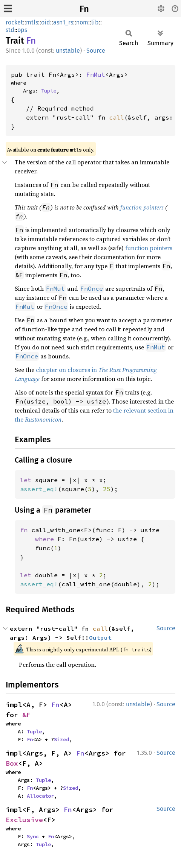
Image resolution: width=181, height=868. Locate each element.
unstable (68, 51)
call (117, 117)
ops (22, 30)
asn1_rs (63, 22)
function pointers (142, 207)
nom (82, 22)
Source (96, 51)
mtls (32, 22)
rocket (14, 22)
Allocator (40, 796)
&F (26, 715)
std (10, 30)
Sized (61, 739)
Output (100, 637)
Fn (84, 9)
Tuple (49, 91)
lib (95, 22)
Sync (33, 836)
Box (12, 763)
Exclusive (24, 820)
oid (46, 22)
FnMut (96, 74)
